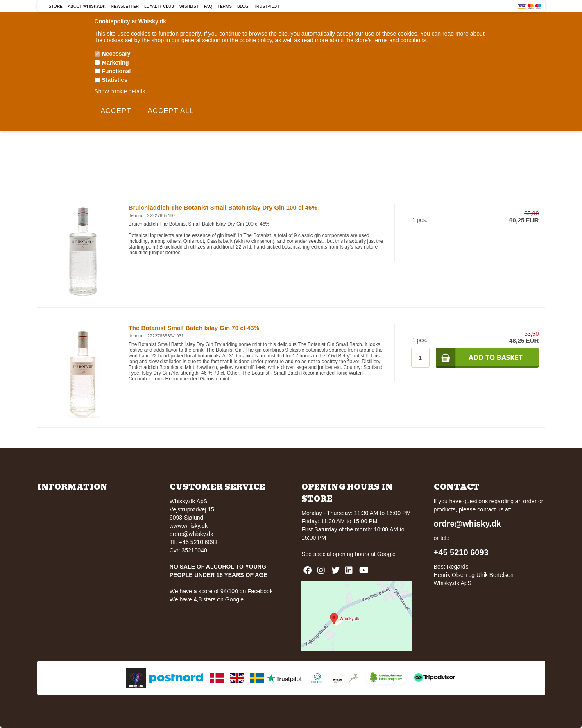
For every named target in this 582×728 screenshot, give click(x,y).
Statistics (115, 80)
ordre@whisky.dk (191, 534)
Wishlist (189, 6)
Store (56, 6)
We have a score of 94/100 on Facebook (221, 591)
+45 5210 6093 (461, 552)
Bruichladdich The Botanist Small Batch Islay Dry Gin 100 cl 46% (223, 207)
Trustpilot (267, 6)
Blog (243, 6)
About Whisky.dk (87, 6)
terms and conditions (400, 40)
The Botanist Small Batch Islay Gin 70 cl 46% (194, 328)
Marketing (115, 63)
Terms (225, 6)
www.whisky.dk (189, 526)
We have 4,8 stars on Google (207, 599)
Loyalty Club (159, 6)
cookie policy (256, 40)
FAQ (208, 6)
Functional (117, 71)
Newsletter (125, 6)
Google (386, 554)
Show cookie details (120, 91)
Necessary (116, 54)
